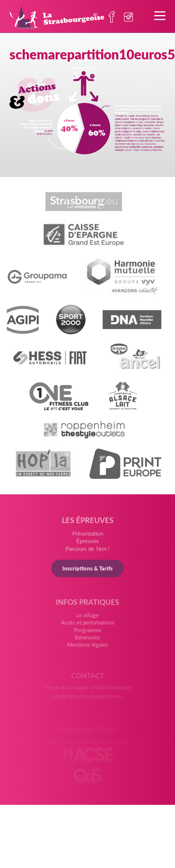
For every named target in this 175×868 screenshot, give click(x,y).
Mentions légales (87, 648)
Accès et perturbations (87, 627)
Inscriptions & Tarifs (87, 571)
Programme (87, 634)
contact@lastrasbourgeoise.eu (87, 698)
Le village (87, 620)
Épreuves (87, 545)
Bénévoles (87, 641)
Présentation (88, 537)
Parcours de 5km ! (87, 552)
